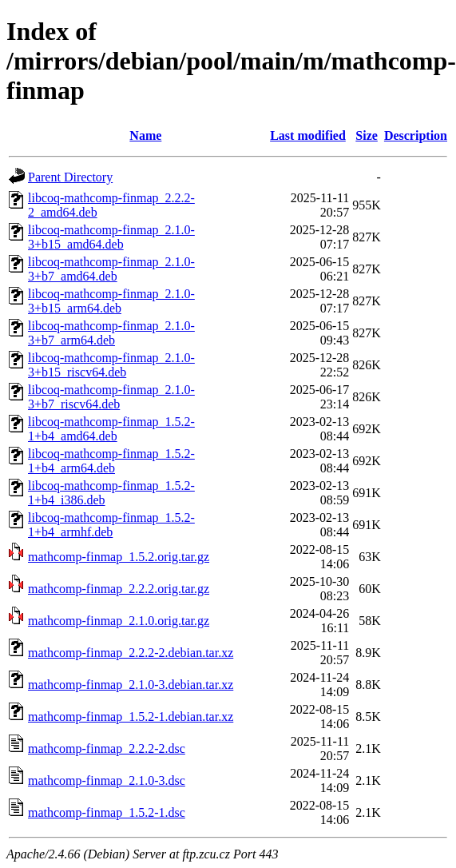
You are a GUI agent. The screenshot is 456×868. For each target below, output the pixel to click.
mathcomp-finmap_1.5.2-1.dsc (107, 812)
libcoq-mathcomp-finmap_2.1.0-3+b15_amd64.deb (111, 237)
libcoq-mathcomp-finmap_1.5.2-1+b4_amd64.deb (111, 429)
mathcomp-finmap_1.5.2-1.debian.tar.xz (131, 717)
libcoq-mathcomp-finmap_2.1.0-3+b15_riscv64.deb (111, 365)
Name (145, 135)
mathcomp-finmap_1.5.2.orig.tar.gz (119, 557)
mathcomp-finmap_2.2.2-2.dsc (107, 749)
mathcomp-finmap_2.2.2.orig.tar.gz (119, 589)
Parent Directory (70, 177)
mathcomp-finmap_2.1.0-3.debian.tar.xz (131, 685)
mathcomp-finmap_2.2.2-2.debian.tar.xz (131, 653)
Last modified (308, 135)
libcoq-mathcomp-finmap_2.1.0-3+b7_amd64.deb (111, 269)
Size (367, 135)
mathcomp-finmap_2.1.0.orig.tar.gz (119, 621)
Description (416, 135)
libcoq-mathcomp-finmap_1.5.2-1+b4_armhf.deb (111, 525)
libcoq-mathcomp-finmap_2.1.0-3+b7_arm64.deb (111, 333)
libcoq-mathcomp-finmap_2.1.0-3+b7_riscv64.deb (111, 397)
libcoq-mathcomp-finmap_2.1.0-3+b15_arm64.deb (111, 301)
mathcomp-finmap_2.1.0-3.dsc (107, 780)
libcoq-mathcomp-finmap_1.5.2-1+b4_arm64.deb (111, 461)
